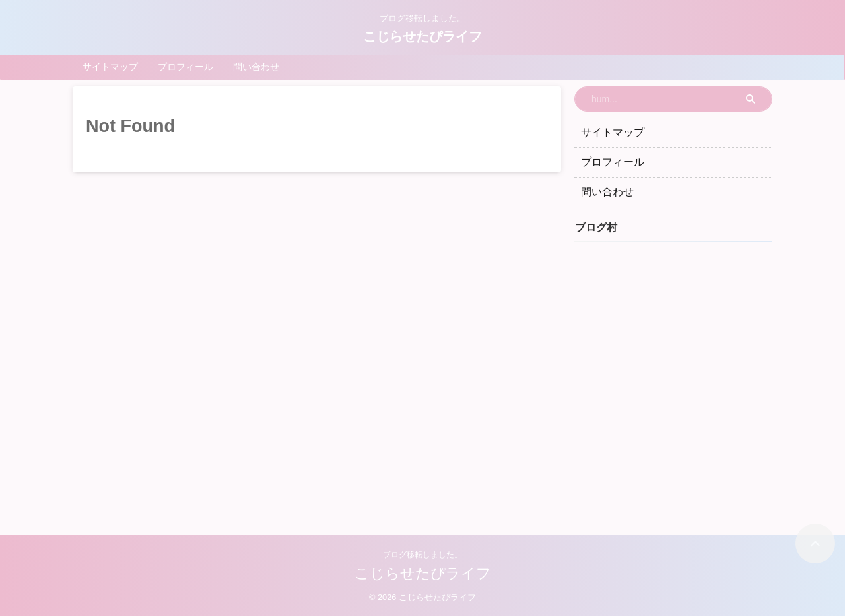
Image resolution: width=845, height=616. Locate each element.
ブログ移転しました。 (422, 555)
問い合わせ (256, 67)
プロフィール (186, 67)
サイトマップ (110, 67)
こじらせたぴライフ (422, 36)
